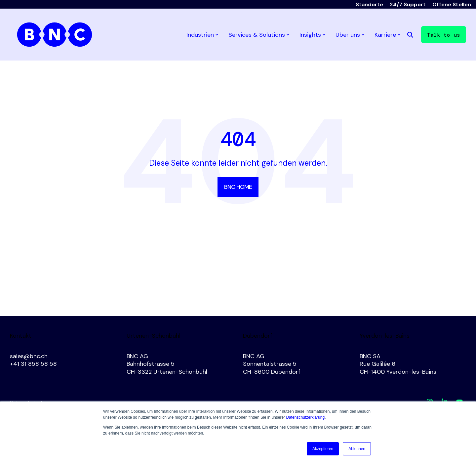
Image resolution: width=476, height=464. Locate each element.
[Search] (410, 35)
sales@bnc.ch (29, 356)
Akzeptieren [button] (323, 449)
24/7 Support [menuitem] (408, 4)
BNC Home (238, 187)
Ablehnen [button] (357, 449)
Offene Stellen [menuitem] (452, 4)
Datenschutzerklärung (305, 417)
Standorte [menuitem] (369, 4)
